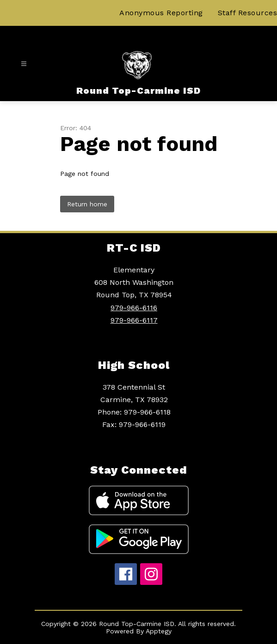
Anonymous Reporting (161, 13)
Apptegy (159, 631)
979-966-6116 (134, 308)
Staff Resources (248, 13)
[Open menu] (24, 64)
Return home (87, 204)
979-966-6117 (134, 320)
